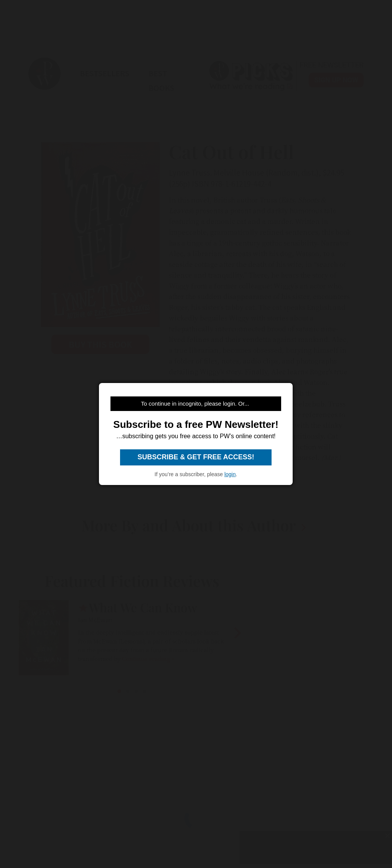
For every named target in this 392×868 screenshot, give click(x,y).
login (230, 474)
